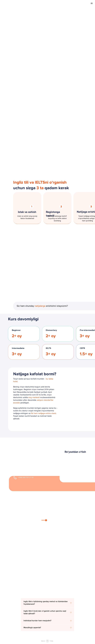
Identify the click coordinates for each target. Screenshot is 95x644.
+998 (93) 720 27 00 (26, 477)
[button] (28, 423)
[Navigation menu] (92, 3)
